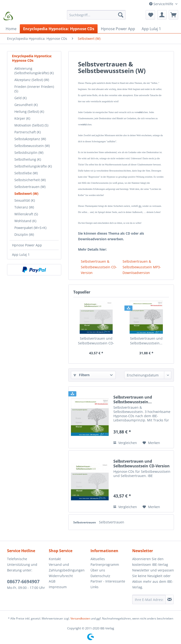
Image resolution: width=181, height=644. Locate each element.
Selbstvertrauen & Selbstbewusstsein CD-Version (99, 267)
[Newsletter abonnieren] (170, 599)
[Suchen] (121, 15)
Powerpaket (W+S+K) (30, 228)
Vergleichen (125, 443)
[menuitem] (96, 17)
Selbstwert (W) (26, 194)
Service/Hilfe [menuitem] (162, 4)
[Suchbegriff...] (96, 15)
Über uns (98, 570)
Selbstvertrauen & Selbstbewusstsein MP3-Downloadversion (142, 267)
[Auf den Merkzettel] (151, 443)
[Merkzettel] (150, 15)
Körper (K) (22, 118)
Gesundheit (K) (26, 105)
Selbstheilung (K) (28, 159)
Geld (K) (21, 98)
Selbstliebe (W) (26, 173)
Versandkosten (80, 618)
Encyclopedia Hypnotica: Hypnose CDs (32, 58)
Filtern (82, 375)
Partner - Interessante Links (108, 584)
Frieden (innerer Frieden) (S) (34, 89)
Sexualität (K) (25, 200)
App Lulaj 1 (21, 255)
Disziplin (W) (24, 234)
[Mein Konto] (162, 15)
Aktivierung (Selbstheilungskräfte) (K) (34, 71)
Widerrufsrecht (61, 576)
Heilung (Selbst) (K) (29, 112)
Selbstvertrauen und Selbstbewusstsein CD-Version (96, 341)
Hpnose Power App (27, 245)
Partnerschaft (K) (28, 132)
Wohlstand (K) (25, 221)
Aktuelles (98, 559)
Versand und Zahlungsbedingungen (67, 567)
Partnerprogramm (105, 565)
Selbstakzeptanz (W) (30, 139)
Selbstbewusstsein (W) (32, 146)
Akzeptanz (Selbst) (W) (32, 80)
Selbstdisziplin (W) (29, 153)
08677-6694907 (23, 582)
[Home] (11, 29)
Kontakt (55, 559)
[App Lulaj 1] (151, 29)
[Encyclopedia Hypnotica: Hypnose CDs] (59, 29)
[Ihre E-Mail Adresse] (149, 599)
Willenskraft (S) (26, 214)
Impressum (58, 587)
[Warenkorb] (173, 15)
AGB (52, 581)
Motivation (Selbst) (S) (31, 125)
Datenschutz (100, 576)
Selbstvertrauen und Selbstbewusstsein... (146, 341)
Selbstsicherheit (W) (30, 180)
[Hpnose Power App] (118, 29)
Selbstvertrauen (85, 522)
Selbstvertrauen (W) (30, 187)
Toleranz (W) (24, 207)
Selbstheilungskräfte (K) (33, 166)
